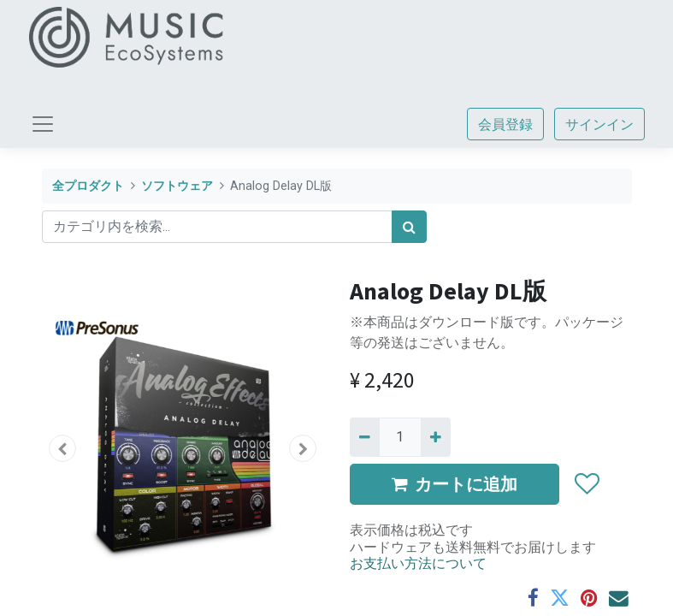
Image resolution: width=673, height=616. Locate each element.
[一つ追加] (436, 437)
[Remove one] (365, 437)
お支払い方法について (418, 563)
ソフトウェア (177, 186)
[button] (63, 448)
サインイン (599, 124)
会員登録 (505, 124)
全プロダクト (88, 186)
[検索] (409, 227)
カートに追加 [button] (455, 484)
